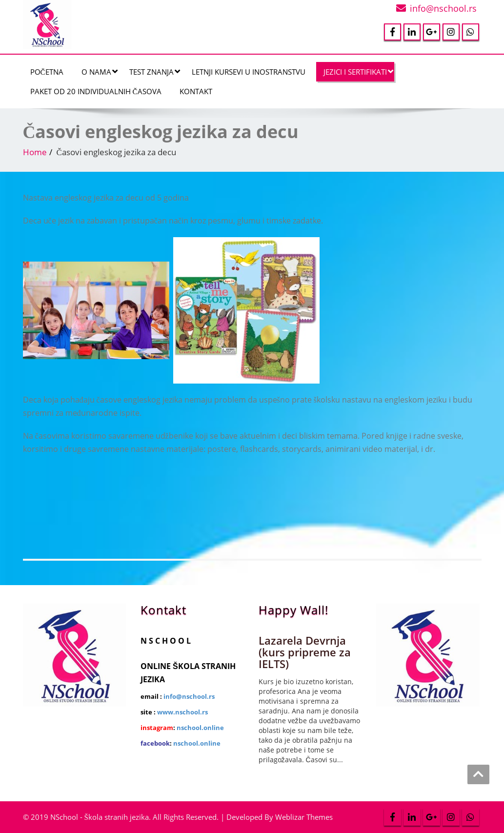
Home (35, 152)
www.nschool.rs (182, 712)
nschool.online (200, 728)
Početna (47, 72)
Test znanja (155, 72)
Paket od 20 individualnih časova (96, 91)
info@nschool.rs (443, 8)
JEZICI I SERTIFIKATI (358, 72)
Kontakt (196, 91)
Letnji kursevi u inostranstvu (249, 72)
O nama (100, 72)
